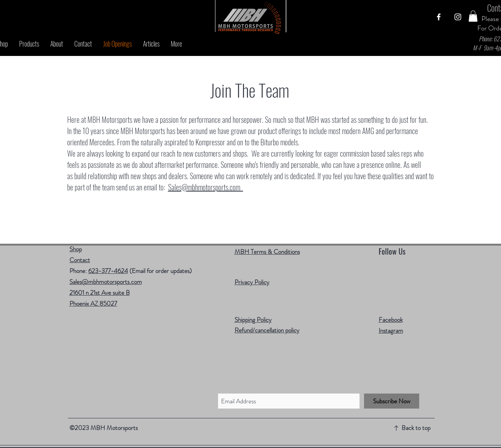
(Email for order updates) (160, 271)
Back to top (416, 428)
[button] (473, 16)
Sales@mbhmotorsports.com (206, 187)
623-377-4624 (108, 271)
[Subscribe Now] (392, 401)
